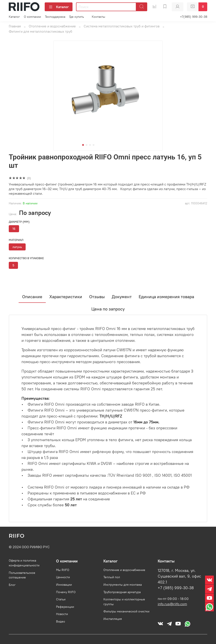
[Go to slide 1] (83, 145)
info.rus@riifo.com (172, 604)
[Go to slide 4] (94, 145)
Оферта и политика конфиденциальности (24, 563)
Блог (12, 585)
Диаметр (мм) (19, 222)
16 (14, 229)
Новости (62, 614)
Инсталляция (113, 619)
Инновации (64, 585)
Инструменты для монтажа (123, 585)
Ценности (63, 577)
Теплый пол (112, 577)
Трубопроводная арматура (122, 592)
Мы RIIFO (63, 570)
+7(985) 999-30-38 (194, 17)
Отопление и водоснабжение (52, 26)
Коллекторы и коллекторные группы (124, 602)
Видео (61, 621)
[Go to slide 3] (90, 145)
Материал (16, 240)
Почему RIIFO (66, 592)
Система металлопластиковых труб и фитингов (122, 26)
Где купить (77, 17)
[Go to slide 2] (87, 145)
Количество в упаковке (26, 258)
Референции (65, 607)
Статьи (61, 599)
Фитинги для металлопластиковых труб (41, 31)
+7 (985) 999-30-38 (176, 588)
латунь (17, 247)
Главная (15, 26)
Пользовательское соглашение (22, 575)
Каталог (59, 7)
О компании (32, 17)
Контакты (98, 17)
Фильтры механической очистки (126, 611)
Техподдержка (55, 17)
